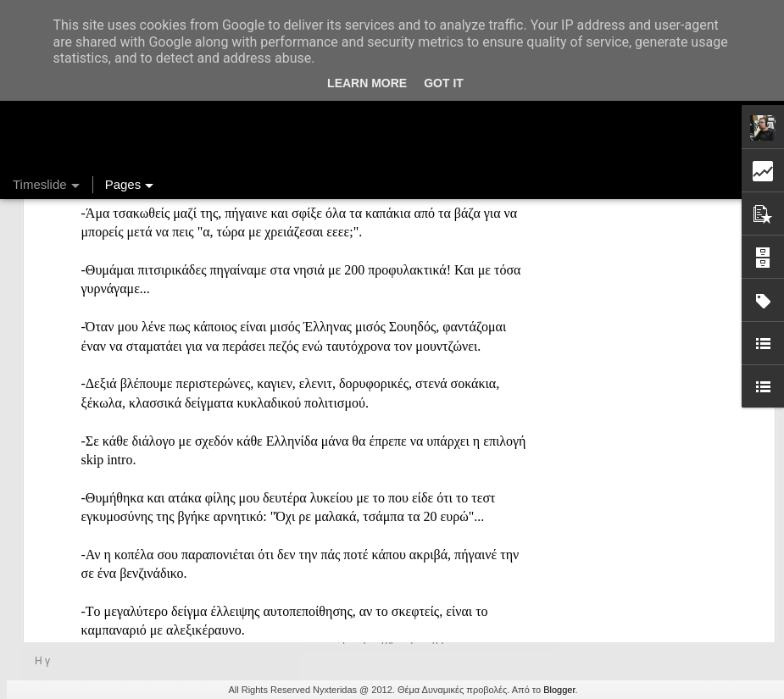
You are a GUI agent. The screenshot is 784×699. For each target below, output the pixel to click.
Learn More (367, 83)
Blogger (559, 690)
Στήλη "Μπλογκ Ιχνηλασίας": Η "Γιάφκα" (673, 599)
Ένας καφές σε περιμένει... (639, 569)
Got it (444, 83)
